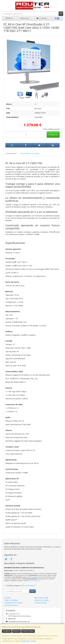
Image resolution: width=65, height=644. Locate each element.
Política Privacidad (11, 600)
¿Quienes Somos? (11, 605)
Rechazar (16, 631)
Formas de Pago (41, 603)
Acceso (25, 18)
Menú (9, 18)
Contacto (42, 18)
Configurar (7, 631)
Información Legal (41, 598)
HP (36, 104)
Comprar (53, 135)
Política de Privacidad (34, 581)
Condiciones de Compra (13, 603)
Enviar (32, 591)
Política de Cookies (29, 641)
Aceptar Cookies (28, 631)
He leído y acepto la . (21, 586)
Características (11, 153)
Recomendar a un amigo (30, 153)
